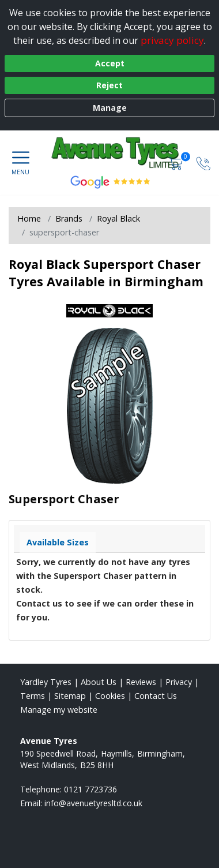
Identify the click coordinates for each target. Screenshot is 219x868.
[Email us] (93, 803)
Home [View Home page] (29, 218)
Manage (110, 108)
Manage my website (59, 710)
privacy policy (172, 40)
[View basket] (177, 162)
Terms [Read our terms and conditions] (33, 696)
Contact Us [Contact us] (156, 696)
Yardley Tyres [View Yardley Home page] (46, 682)
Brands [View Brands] (69, 218)
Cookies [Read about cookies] (110, 696)
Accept (110, 63)
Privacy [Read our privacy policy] (179, 682)
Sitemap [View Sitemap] (70, 696)
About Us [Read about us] (99, 682)
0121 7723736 (90, 789)
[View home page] (126, 154)
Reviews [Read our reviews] (141, 682)
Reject (109, 85)
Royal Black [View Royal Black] (118, 218)
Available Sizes (58, 542)
